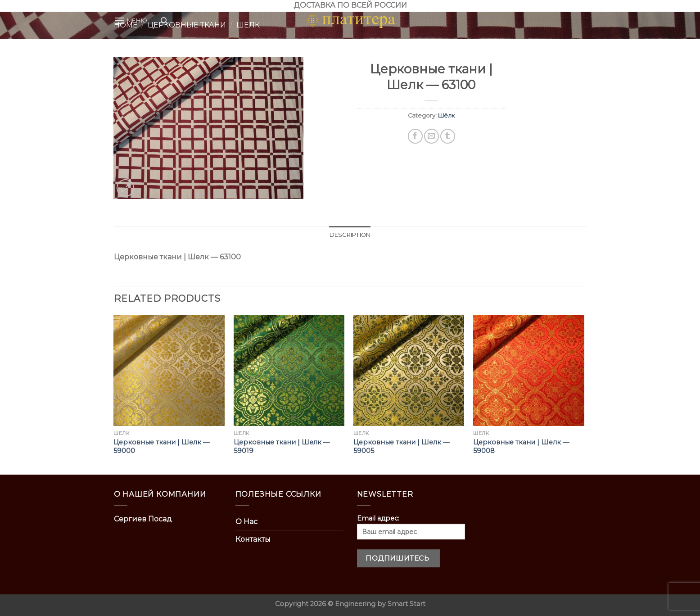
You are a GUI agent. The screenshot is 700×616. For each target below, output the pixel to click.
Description (350, 235)
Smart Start (406, 604)
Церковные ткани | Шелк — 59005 (401, 446)
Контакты (253, 539)
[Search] (164, 21)
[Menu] (131, 20)
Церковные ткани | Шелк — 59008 (521, 446)
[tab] (350, 235)
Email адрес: (411, 527)
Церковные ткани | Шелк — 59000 (161, 446)
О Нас (246, 522)
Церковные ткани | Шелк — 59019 (282, 446)
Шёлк (446, 115)
